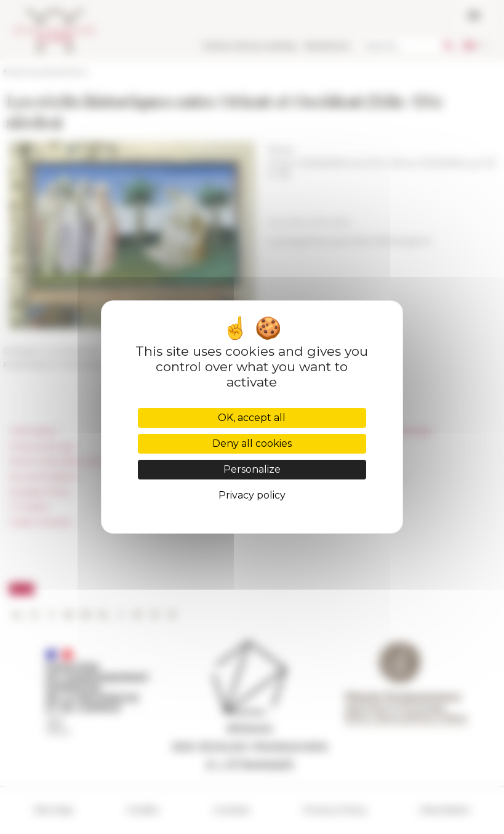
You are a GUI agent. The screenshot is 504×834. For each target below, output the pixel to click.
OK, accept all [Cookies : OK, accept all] (252, 418)
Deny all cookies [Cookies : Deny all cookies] (252, 443)
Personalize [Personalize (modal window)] (252, 469)
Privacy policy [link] (252, 495)
